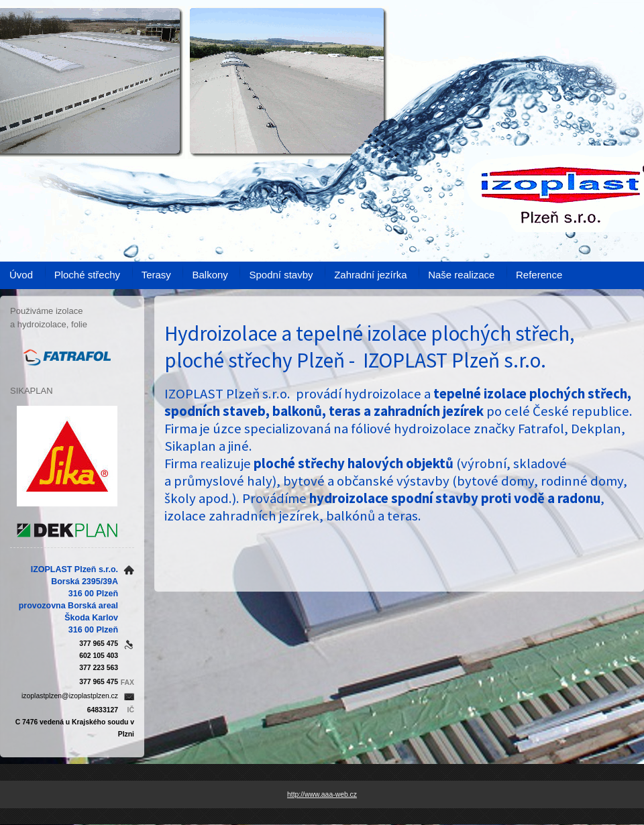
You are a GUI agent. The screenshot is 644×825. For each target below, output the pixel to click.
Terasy (156, 275)
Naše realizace (461, 275)
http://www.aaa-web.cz (322, 794)
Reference (539, 275)
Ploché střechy (87, 275)
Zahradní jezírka (370, 275)
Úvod (21, 275)
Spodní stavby (281, 275)
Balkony (210, 275)
